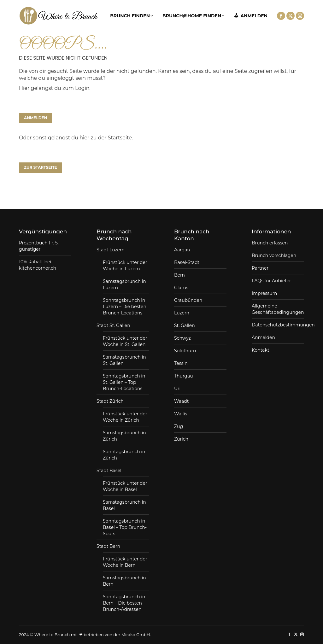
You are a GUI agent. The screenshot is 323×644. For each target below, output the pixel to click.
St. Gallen (185, 325)
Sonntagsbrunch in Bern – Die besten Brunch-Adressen (124, 603)
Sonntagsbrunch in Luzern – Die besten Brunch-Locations (125, 307)
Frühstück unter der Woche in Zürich (125, 417)
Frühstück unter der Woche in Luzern (125, 266)
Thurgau (184, 376)
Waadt (181, 401)
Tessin (181, 363)
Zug (179, 426)
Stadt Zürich (110, 401)
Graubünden (188, 300)
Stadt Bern (108, 546)
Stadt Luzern (111, 250)
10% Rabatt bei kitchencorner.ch (38, 265)
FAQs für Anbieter (271, 281)
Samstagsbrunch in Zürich (124, 436)
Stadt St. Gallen (113, 325)
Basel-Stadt (187, 262)
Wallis (181, 414)
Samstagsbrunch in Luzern (124, 284)
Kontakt (261, 350)
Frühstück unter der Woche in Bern (125, 562)
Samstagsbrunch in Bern (124, 581)
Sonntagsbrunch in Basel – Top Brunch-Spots (125, 527)
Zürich (181, 439)
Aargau (182, 250)
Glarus (181, 288)
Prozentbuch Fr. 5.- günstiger (40, 246)
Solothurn (185, 351)
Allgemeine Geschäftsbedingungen (278, 309)
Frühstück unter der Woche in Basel (125, 486)
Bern (179, 275)
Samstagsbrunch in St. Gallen (124, 360)
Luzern (182, 313)
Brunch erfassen (270, 243)
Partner (260, 268)
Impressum (264, 293)
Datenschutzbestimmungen (283, 325)
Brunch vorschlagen (274, 255)
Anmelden (263, 337)
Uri (177, 389)
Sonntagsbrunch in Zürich (124, 455)
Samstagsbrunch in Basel (124, 505)
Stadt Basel (109, 471)
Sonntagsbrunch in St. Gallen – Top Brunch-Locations (124, 382)
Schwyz (182, 338)
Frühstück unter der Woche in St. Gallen (125, 341)
